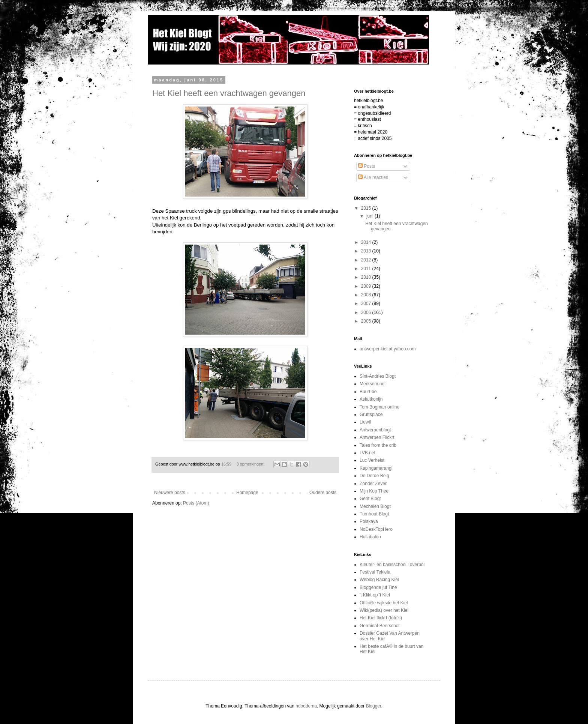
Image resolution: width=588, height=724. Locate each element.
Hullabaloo (370, 537)
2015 (367, 208)
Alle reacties (373, 177)
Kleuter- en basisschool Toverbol (392, 565)
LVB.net (367, 453)
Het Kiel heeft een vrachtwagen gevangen (229, 93)
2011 (367, 269)
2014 (367, 242)
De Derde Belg (374, 476)
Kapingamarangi (376, 468)
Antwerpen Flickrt (377, 437)
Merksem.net (373, 384)
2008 (367, 295)
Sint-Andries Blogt (378, 376)
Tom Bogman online (379, 407)
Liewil (365, 422)
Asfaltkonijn (371, 399)
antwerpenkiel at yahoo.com (388, 349)
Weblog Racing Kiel (379, 580)
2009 (367, 286)
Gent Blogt (370, 499)
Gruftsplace (371, 415)
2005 (367, 321)
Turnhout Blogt (374, 514)
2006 (367, 312)
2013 (367, 251)
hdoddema (306, 706)
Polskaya (369, 521)
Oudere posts (323, 493)
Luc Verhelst (372, 460)
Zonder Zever (373, 484)
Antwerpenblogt (375, 430)
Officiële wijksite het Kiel (384, 603)
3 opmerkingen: (251, 464)
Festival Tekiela (375, 572)
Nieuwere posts (170, 493)
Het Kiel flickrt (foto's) (381, 618)
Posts (367, 166)
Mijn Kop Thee (374, 491)
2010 (367, 277)
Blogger (374, 706)
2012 (367, 260)
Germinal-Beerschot (380, 626)
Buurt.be (368, 392)
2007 (367, 303)
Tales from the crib (378, 445)
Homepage (247, 493)
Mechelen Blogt (375, 506)
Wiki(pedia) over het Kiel (384, 610)
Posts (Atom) (196, 503)
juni (370, 216)
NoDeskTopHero (376, 529)
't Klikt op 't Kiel (375, 595)
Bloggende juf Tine (378, 587)
